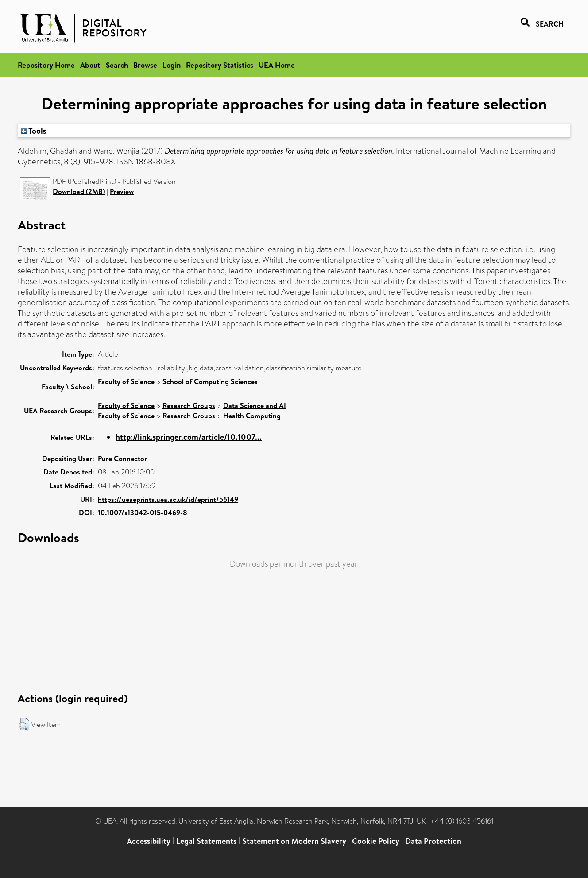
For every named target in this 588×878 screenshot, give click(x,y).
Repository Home (46, 65)
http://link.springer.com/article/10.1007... (189, 437)
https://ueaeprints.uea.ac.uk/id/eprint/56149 (168, 499)
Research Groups (189, 405)
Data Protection (433, 841)
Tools (34, 131)
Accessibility (149, 841)
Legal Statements (206, 841)
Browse (145, 65)
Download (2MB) (79, 191)
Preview (122, 191)
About (90, 65)
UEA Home (277, 65)
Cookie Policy (376, 841)
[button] (24, 724)
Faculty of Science (126, 381)
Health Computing (252, 416)
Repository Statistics (220, 65)
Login (172, 65)
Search (117, 65)
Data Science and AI (255, 405)
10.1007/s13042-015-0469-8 (143, 513)
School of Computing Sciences (210, 381)
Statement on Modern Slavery (294, 841)
